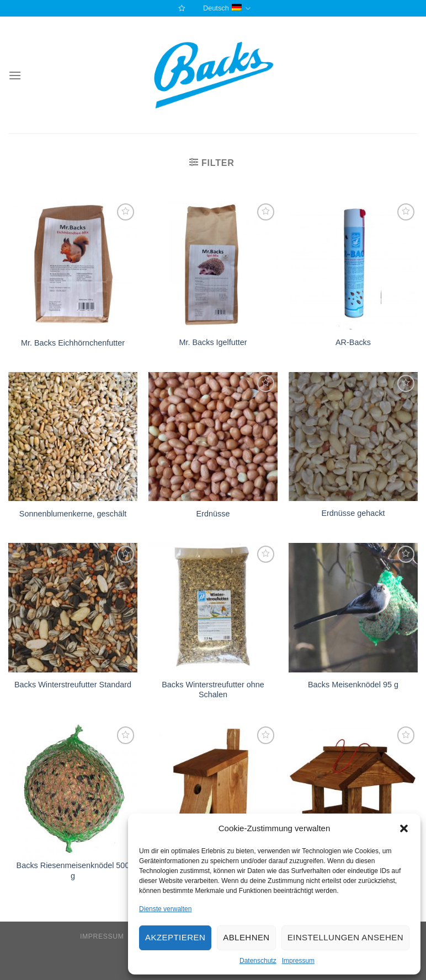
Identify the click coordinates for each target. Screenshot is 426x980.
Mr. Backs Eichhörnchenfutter (73, 343)
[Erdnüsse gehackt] (353, 437)
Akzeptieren (175, 937)
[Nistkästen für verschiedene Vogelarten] (213, 788)
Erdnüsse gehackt (353, 513)
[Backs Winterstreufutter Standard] (73, 607)
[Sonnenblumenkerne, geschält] (73, 437)
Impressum (298, 961)
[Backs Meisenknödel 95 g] (353, 607)
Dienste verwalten (165, 909)
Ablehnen (246, 937)
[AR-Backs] (353, 265)
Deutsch (227, 9)
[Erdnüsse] (213, 437)
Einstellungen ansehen (345, 937)
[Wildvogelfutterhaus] (353, 788)
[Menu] (15, 75)
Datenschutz (258, 961)
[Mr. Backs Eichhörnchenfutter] (73, 265)
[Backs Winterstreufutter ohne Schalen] (213, 607)
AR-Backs (353, 342)
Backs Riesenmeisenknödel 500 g (73, 871)
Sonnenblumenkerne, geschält (73, 514)
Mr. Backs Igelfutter (213, 342)
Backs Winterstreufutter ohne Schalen (213, 690)
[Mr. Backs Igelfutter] (213, 265)
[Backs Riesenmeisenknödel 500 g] (73, 788)
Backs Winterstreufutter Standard (73, 685)
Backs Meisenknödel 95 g (353, 685)
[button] (404, 828)
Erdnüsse (213, 514)
